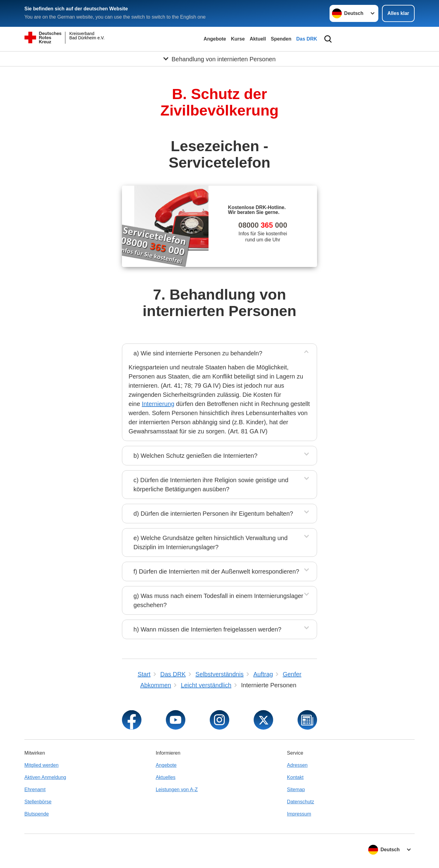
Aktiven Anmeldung (45, 777)
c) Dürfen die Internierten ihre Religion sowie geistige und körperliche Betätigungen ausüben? (211, 485)
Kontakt (295, 777)
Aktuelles (166, 777)
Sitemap (296, 790)
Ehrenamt (35, 790)
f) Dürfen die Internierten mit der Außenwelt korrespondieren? (216, 571)
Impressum (299, 814)
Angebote (215, 39)
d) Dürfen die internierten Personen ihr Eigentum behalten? (213, 514)
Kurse (238, 39)
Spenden (281, 39)
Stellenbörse (38, 802)
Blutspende (37, 814)
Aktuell (258, 39)
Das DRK (307, 39)
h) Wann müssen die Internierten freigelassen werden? (207, 629)
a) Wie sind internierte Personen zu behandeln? (198, 353)
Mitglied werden (41, 765)
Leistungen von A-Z (177, 790)
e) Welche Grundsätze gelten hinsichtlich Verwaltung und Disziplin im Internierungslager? (211, 542)
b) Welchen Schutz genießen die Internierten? (196, 456)
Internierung (158, 404)
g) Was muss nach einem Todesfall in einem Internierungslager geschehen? (218, 600)
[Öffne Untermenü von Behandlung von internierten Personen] (220, 59)
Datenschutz (300, 802)
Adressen (297, 765)
